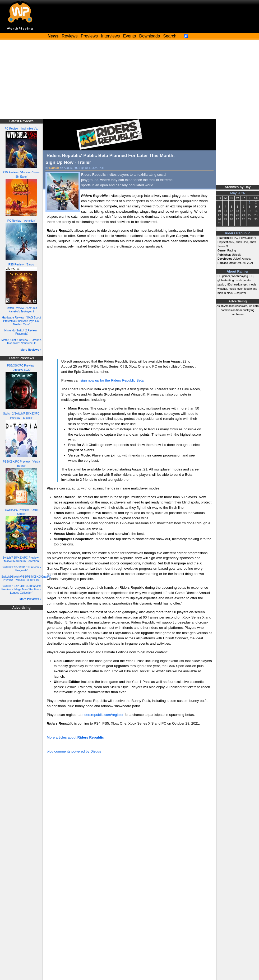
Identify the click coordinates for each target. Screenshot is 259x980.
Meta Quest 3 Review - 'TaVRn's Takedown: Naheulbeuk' (21, 342)
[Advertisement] (129, 79)
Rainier (54, 168)
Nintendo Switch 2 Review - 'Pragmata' (22, 332)
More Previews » (31, 599)
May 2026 (238, 193)
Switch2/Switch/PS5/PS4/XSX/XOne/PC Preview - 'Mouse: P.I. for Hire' (26, 578)
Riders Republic (238, 233)
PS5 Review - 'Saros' (21, 264)
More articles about (75, 737)
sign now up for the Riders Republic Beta (112, 380)
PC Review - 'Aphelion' (22, 221)
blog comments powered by (74, 751)
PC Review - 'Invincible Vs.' (21, 129)
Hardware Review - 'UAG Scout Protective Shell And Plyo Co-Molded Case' (21, 321)
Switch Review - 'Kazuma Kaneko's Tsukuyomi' (22, 310)
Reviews (70, 36)
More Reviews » (31, 350)
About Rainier (238, 272)
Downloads (150, 36)
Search (170, 36)
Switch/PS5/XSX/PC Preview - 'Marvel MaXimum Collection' (21, 559)
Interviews (110, 36)
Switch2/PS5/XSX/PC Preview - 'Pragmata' (21, 569)
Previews (89, 36)
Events (129, 36)
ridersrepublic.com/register (103, 715)
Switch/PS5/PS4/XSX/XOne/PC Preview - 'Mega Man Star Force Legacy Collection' (22, 589)
